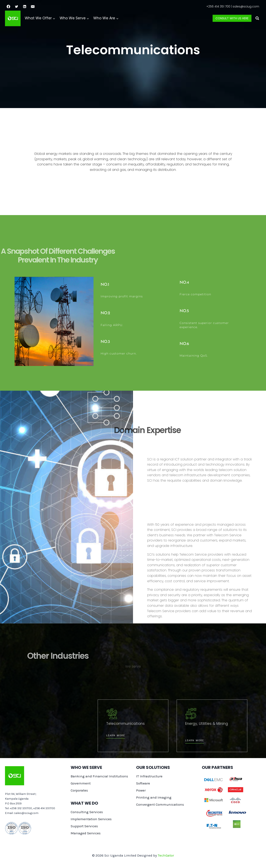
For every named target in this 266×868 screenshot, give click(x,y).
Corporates (79, 790)
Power (141, 790)
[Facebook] (8, 6)
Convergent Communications (160, 804)
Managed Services (86, 833)
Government (81, 783)
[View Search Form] (257, 18)
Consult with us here (232, 18)
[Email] (33, 6)
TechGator (166, 855)
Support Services (84, 826)
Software (143, 783)
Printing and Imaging (154, 797)
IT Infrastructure (149, 776)
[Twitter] (16, 6)
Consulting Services (87, 812)
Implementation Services (91, 819)
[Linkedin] (25, 6)
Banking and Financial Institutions (99, 776)
